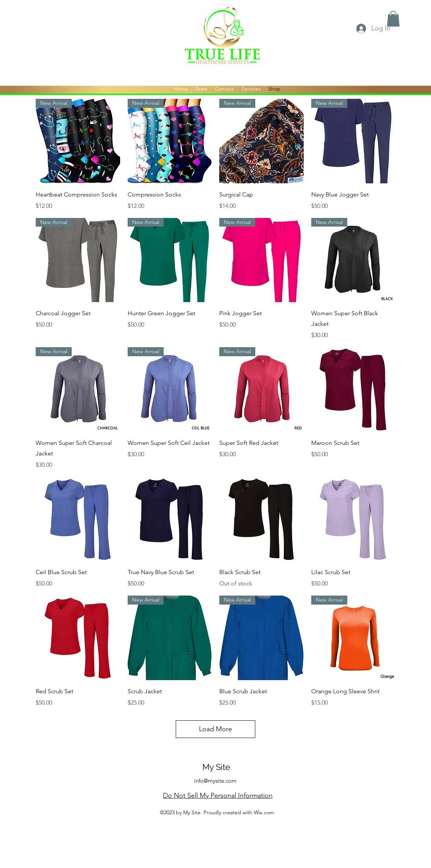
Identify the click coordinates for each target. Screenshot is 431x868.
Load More (215, 729)
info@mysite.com (215, 781)
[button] (393, 19)
